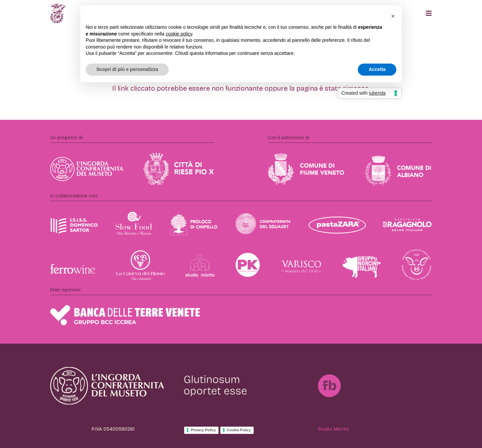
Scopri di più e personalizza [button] (127, 69)
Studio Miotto (333, 429)
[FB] (329, 386)
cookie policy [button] (179, 34)
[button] (393, 16)
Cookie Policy (239, 430)
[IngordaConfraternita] (107, 386)
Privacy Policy (203, 430)
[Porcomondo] (58, 13)
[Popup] (429, 13)
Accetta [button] (377, 69)
